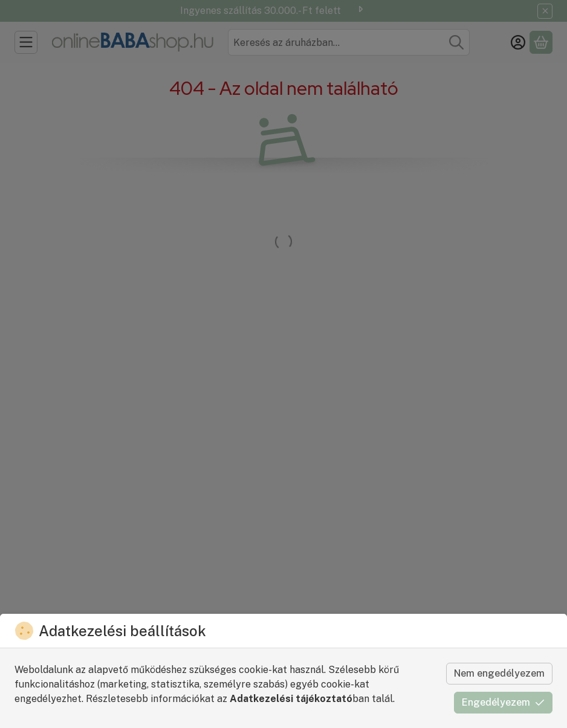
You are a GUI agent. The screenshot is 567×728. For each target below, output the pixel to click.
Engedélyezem (503, 702)
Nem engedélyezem (499, 673)
